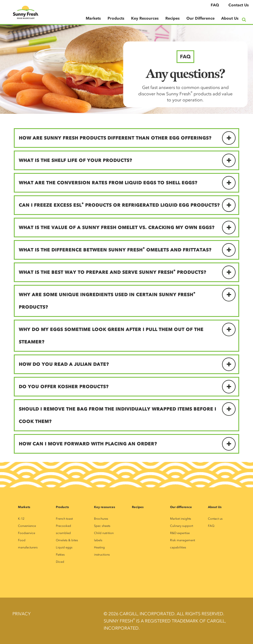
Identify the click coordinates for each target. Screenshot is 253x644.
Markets (93, 18)
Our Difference (200, 18)
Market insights (181, 519)
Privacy (22, 614)
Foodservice (27, 533)
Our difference (181, 507)
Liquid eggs (64, 547)
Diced (60, 562)
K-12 (21, 519)
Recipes (173, 18)
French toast (64, 519)
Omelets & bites (67, 540)
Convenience (27, 526)
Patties (60, 555)
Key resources (105, 507)
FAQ (215, 5)
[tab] (126, 138)
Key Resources (145, 18)
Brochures (101, 519)
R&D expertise (180, 533)
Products (116, 18)
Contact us (215, 519)
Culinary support (182, 526)
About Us (230, 18)
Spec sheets (102, 526)
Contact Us (239, 5)
